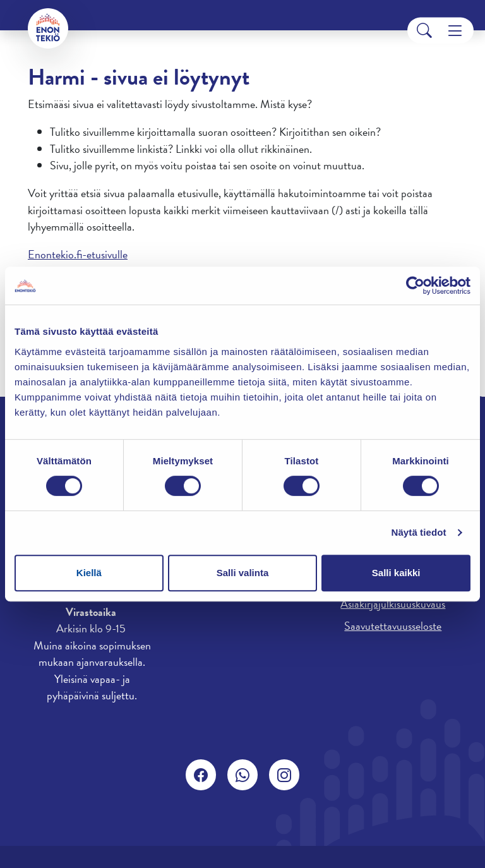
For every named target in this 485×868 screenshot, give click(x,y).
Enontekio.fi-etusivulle (78, 254)
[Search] (424, 31)
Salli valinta (243, 573)
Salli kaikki (396, 573)
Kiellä (89, 573)
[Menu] (455, 31)
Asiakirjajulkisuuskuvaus (393, 604)
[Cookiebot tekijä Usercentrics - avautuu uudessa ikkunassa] (415, 286)
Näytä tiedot (419, 532)
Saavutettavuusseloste (393, 626)
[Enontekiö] (48, 28)
